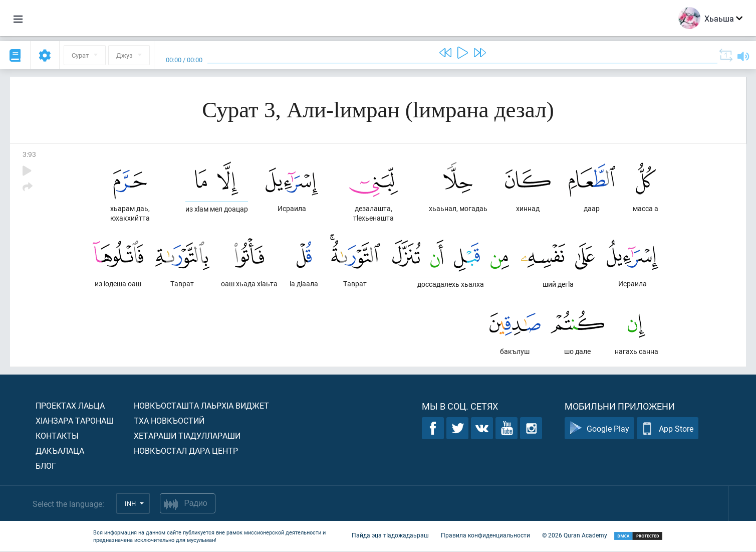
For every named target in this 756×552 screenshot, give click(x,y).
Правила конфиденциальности (485, 536)
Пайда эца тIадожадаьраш (390, 536)
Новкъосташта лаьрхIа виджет (201, 406)
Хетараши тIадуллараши (187, 436)
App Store (668, 429)
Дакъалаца (60, 451)
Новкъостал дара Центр (186, 451)
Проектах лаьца (70, 406)
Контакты (57, 436)
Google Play (599, 429)
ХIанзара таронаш (75, 421)
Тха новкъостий (169, 421)
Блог (46, 467)
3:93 (29, 154)
